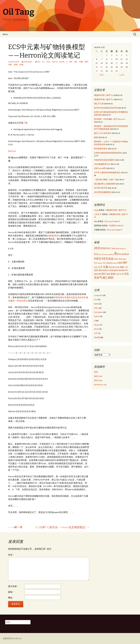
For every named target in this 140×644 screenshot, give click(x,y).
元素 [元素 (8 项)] (106, 267)
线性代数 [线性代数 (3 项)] (98, 274)
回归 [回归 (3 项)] (110, 267)
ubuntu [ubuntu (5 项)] (110, 263)
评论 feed (98, 380)
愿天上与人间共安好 (103, 133)
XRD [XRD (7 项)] (120, 263)
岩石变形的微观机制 (103, 192)
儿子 (96, 333)
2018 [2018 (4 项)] (113, 248)
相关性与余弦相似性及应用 (105, 108)
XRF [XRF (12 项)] (125, 263)
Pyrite (62, 62)
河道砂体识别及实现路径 (104, 160)
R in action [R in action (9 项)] (123, 254)
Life (96, 300)
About (5, 34)
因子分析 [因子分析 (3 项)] (116, 267)
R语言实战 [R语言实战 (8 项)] (107, 259)
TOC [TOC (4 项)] (104, 263)
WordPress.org (100, 385)
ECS (39, 62)
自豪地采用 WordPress (12, 638)
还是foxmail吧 (100, 168)
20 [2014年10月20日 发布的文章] (97, 67)
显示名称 (13, 586)
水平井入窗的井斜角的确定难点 (107, 172)
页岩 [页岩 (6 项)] (126, 274)
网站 (10, 598)
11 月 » (122, 75)
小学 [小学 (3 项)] (126, 267)
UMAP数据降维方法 (102, 164)
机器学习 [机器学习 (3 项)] (106, 270)
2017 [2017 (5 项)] (109, 248)
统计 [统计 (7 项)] (104, 274)
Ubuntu (97, 325)
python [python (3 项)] (111, 254)
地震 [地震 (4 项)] (122, 267)
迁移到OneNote (116, 226)
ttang (96, 210)
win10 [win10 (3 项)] (115, 263)
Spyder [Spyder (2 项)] (100, 263)
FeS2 (48, 62)
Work (96, 329)
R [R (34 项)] (115, 254)
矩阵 (16, 65)
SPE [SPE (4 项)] (96, 263)
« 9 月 (101, 75)
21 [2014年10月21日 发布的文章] (102, 67)
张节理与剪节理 (101, 188)
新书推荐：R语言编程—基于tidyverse (110, 119)
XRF (76, 62)
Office (96, 308)
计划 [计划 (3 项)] (117, 274)
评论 (11, 555)
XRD (71, 62)
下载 (25, 123)
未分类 (97, 337)
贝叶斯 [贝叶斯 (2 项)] (122, 274)
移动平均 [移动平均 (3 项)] (125, 270)
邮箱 (11, 592)
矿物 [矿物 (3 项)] (119, 270)
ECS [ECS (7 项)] (96, 254)
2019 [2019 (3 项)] (117, 248)
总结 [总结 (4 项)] (96, 270)
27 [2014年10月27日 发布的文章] (97, 71)
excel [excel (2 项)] (100, 254)
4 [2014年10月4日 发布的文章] (122, 55)
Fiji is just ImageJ (112, 221)
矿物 (21, 65)
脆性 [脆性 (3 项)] (109, 274)
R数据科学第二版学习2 (104, 95)
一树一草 (15, 527)
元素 (81, 62)
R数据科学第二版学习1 (104, 99)
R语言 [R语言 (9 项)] (98, 259)
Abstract (12, 151)
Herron (55, 62)
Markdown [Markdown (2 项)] (105, 254)
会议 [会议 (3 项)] (96, 267)
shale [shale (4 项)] (116, 259)
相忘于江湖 (99, 104)
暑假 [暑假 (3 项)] (100, 270)
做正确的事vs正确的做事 (104, 184)
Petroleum (28, 62)
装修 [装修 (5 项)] (113, 274)
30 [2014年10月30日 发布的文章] (112, 71)
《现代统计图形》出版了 (104, 180)
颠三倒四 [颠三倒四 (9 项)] (108, 278)
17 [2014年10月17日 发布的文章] (117, 63)
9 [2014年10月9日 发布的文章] (112, 59)
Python (97, 316)
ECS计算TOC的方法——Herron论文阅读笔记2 (62, 527)
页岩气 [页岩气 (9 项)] (98, 278)
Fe (43, 62)
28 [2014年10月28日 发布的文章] (102, 71)
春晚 (96, 137)
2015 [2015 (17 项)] (97, 248)
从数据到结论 (54, 236)
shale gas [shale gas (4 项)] (122, 259)
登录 (96, 372)
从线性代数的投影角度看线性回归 (108, 153)
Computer (98, 295)
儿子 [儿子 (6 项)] (100, 267)
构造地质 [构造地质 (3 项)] (113, 270)
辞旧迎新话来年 (101, 149)
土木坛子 (98, 214)
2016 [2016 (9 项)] (104, 248)
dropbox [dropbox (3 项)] (122, 248)
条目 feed (98, 376)
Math (96, 304)
